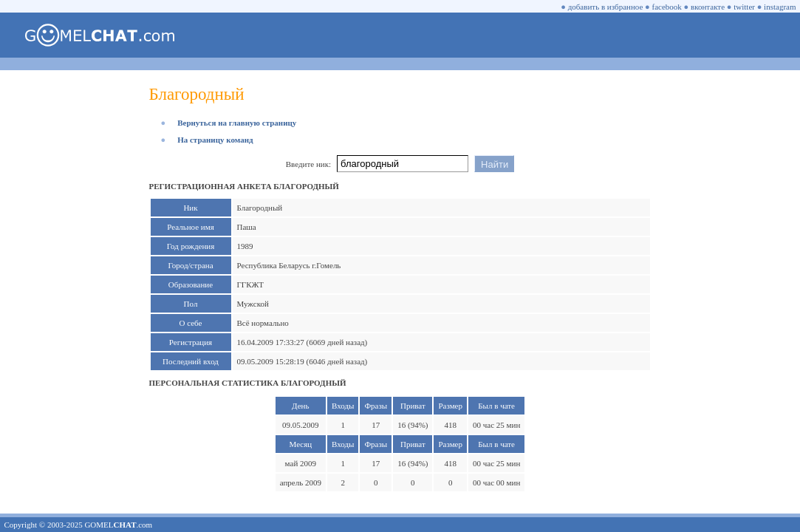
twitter (744, 7)
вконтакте (708, 7)
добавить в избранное (606, 7)
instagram (780, 7)
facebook (667, 7)
